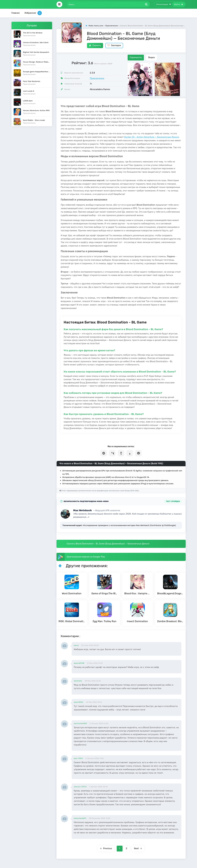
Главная (16, 13)
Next (138, 849)
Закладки (114, 45)
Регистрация (164, 4)
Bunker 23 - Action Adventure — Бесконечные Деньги (152, 137)
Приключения (97, 78)
